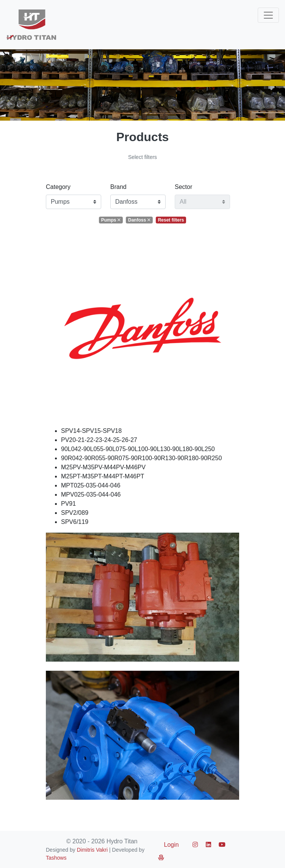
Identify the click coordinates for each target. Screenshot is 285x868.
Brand (118, 187)
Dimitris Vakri (92, 850)
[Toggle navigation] (268, 15)
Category (58, 187)
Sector (183, 187)
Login (171, 845)
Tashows (56, 858)
